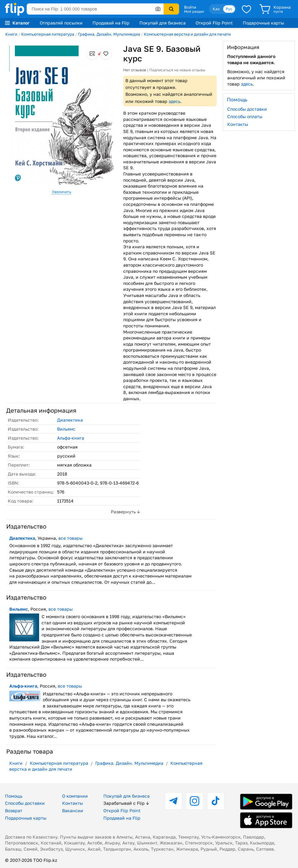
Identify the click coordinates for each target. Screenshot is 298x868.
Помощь (14, 796)
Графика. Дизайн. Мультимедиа (109, 34)
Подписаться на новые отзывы (177, 70)
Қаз (216, 9)
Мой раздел (194, 11)
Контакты (238, 124)
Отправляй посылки (61, 23)
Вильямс (66, 429)
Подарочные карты (263, 23)
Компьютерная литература (48, 34)
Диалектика (70, 420)
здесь (174, 101)
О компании (75, 796)
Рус (229, 9)
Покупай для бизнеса (163, 23)
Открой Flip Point (214, 23)
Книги (11, 34)
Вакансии (73, 810)
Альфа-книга (71, 438)
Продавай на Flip (111, 23)
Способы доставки (247, 109)
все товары (70, 538)
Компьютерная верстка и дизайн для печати (187, 34)
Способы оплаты (245, 116)
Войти (190, 7)
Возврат (14, 810)
